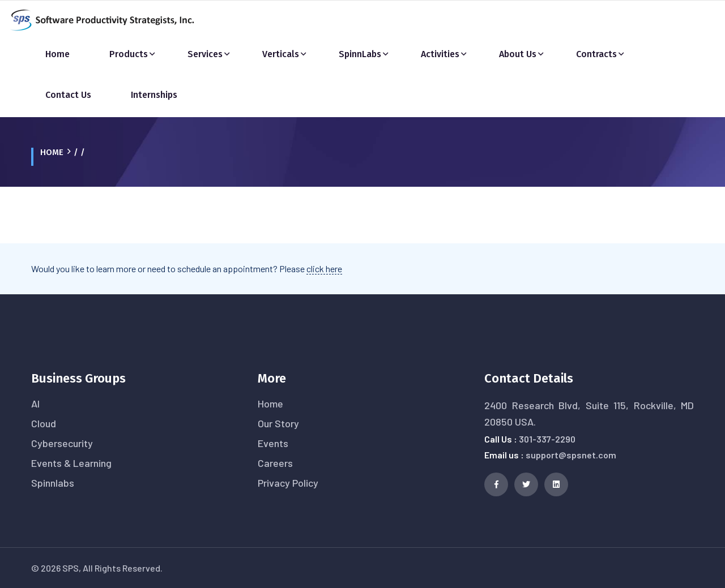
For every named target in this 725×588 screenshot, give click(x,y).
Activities (440, 54)
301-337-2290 (547, 439)
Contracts (596, 54)
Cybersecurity (62, 443)
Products (129, 54)
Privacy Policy (288, 483)
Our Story (278, 423)
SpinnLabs (360, 54)
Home (57, 54)
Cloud (44, 423)
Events (273, 443)
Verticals (281, 54)
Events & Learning (71, 463)
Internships (154, 95)
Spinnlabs (53, 483)
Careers (275, 463)
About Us (518, 54)
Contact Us (68, 95)
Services (205, 54)
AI (35, 404)
